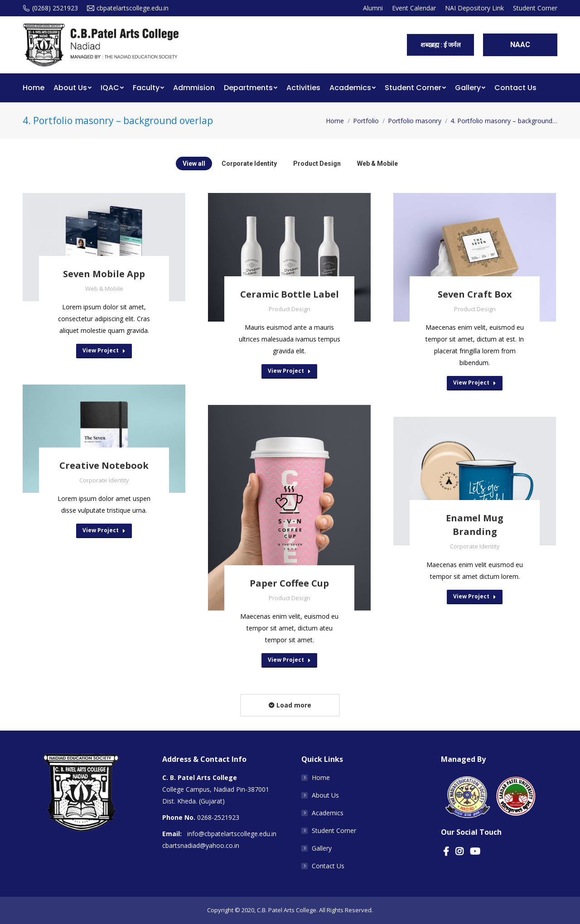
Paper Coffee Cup (289, 583)
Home (335, 121)
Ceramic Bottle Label (290, 294)
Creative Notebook (104, 465)
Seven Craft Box (475, 294)
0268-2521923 (218, 817)
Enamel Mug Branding (475, 525)
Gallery (322, 848)
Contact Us (328, 866)
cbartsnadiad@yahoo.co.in (201, 845)
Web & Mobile (377, 164)
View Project (104, 350)
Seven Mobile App (104, 274)
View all (194, 164)
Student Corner (334, 830)
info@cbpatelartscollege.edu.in (232, 834)
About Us (325, 795)
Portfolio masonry (415, 121)
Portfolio (366, 121)
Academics (328, 813)
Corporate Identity (249, 164)
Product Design (317, 164)
